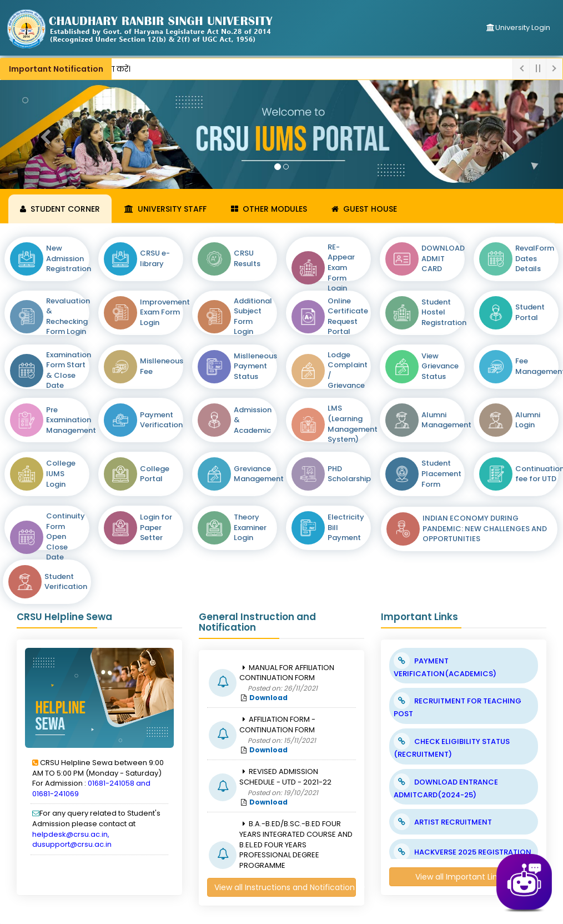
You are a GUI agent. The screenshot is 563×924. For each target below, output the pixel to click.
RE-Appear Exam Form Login (341, 268)
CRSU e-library (155, 259)
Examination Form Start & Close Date (69, 371)
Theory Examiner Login (250, 528)
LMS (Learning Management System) (353, 424)
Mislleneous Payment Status (255, 366)
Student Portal (530, 313)
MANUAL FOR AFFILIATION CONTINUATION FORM (287, 673)
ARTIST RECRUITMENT (453, 822)
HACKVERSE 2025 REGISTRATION (473, 852)
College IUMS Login (61, 474)
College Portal (155, 474)
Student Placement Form (441, 474)
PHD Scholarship (349, 474)
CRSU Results (247, 259)
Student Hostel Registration (444, 313)
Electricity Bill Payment (346, 528)
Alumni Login (528, 420)
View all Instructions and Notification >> (285, 887)
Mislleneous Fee (162, 366)
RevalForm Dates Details (535, 259)
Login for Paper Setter (156, 528)
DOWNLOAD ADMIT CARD (443, 259)
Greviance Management (259, 474)
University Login (518, 28)
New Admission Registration (69, 259)
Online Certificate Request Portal (348, 317)
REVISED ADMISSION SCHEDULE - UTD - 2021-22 (285, 777)
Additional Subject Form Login (253, 317)
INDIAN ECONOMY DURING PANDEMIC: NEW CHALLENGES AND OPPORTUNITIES (485, 529)
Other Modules (269, 209)
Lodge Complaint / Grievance (348, 371)
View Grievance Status (440, 366)
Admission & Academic (253, 420)
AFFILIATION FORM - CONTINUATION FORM (277, 725)
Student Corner (60, 209)
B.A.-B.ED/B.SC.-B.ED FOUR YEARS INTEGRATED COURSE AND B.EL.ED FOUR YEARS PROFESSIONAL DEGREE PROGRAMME (296, 844)
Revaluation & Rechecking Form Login (68, 317)
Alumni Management (446, 420)
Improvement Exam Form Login (165, 313)
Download (268, 698)
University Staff (165, 209)
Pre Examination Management (71, 420)
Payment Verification (161, 420)
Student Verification (66, 582)
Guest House (364, 209)
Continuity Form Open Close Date (66, 537)
